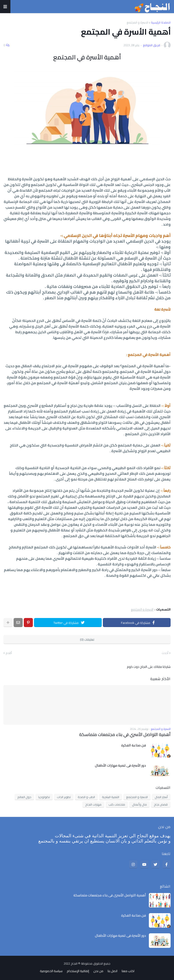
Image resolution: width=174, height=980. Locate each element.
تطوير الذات (64, 797)
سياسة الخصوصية (51, 971)
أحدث (165, 653)
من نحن (98, 971)
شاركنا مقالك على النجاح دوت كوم (149, 666)
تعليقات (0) (87, 640)
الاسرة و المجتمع (137, 23)
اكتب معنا (128, 971)
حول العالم (24, 797)
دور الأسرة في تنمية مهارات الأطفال (120, 765)
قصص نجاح (161, 804)
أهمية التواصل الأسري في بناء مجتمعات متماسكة (127, 734)
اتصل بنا (112, 971)
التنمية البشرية (111, 797)
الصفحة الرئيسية (161, 23)
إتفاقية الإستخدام (78, 971)
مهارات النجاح (93, 804)
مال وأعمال (139, 804)
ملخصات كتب (117, 804)
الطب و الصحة (86, 797)
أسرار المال (161, 797)
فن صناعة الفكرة (134, 745)
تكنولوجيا (44, 797)
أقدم (9, 653)
